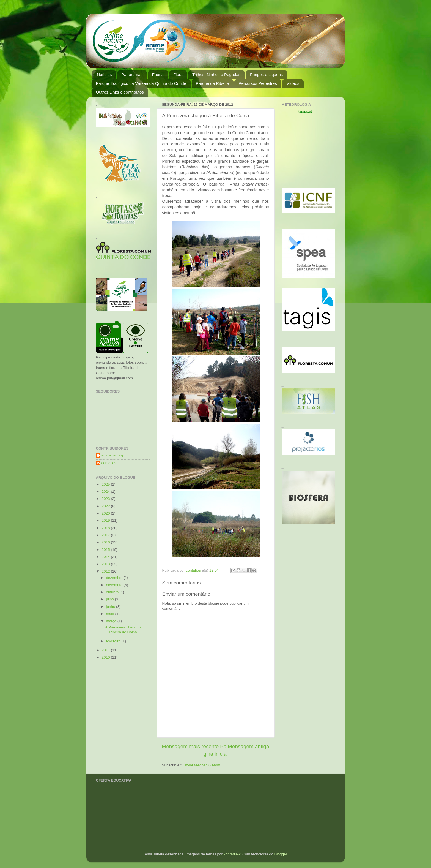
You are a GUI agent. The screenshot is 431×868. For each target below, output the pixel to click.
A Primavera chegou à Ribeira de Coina (123, 629)
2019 (106, 520)
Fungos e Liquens (266, 74)
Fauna (158, 74)
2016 (106, 542)
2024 (106, 492)
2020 (106, 513)
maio (111, 614)
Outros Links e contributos (120, 92)
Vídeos (293, 83)
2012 (106, 571)
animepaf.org (112, 455)
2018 (106, 528)
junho (111, 607)
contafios (109, 463)
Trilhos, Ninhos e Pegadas (216, 74)
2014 (106, 557)
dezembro (115, 578)
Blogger (281, 854)
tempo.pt (305, 111)
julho (111, 599)
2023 (106, 499)
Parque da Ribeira (212, 83)
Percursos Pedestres (258, 83)
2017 (106, 535)
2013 (106, 564)
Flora (178, 74)
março (112, 621)
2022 (106, 506)
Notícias (104, 74)
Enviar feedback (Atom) (202, 765)
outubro (113, 592)
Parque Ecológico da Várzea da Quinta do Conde (141, 83)
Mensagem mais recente (190, 746)
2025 (106, 484)
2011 (106, 650)
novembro (115, 585)
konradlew (232, 854)
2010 (106, 657)
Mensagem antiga (248, 746)
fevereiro (114, 641)
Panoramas (132, 74)
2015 (106, 550)
